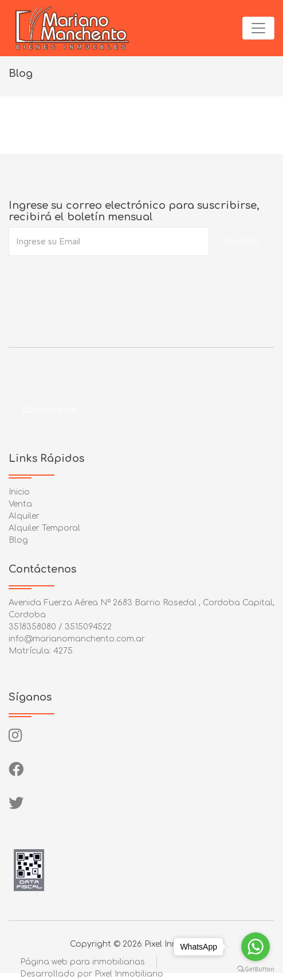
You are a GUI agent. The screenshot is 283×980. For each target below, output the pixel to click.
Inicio (19, 492)
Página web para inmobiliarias (82, 962)
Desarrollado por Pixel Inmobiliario (92, 974)
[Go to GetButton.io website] (256, 969)
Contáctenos (49, 410)
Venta (20, 504)
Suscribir (242, 241)
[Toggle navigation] (258, 28)
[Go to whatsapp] (256, 947)
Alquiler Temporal (44, 528)
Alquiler (24, 516)
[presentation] (96, 279)
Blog (18, 540)
